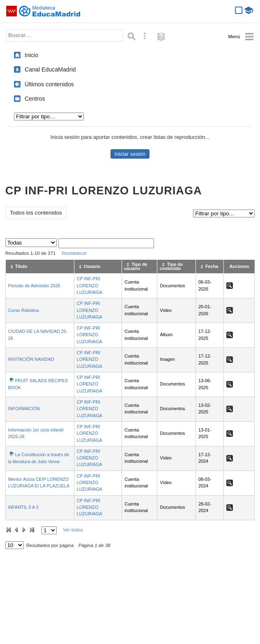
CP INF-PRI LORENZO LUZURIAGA (90, 285)
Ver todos (73, 530)
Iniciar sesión (130, 154)
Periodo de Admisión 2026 (34, 286)
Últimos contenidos (49, 84)
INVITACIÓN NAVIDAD (31, 359)
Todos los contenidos (36, 213)
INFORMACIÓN (24, 409)
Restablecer (74, 253)
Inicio (31, 55)
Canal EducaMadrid (50, 69)
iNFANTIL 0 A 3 (23, 507)
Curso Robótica (24, 310)
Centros (35, 99)
